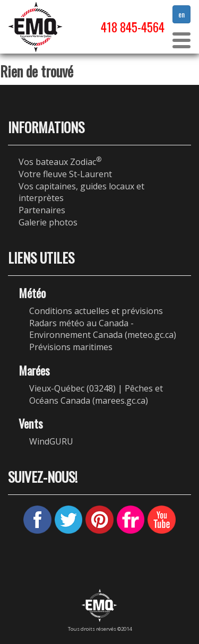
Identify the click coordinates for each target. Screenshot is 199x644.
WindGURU (51, 441)
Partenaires (42, 210)
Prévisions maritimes (71, 347)
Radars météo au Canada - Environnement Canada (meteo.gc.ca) (103, 329)
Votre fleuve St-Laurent (65, 174)
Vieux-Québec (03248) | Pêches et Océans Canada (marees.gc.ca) (96, 394)
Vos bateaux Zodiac (60, 162)
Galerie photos (48, 222)
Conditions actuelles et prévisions (96, 311)
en (181, 14)
